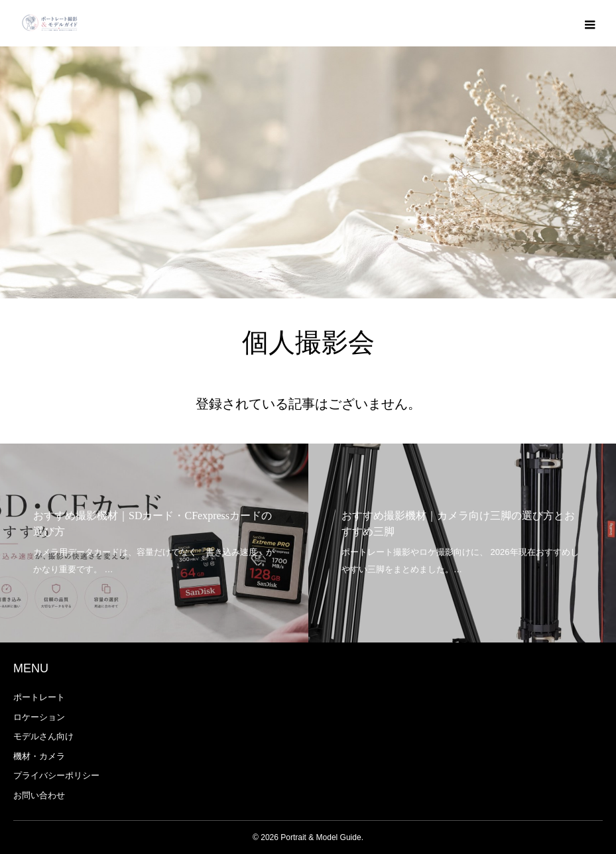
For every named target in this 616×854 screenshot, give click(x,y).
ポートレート (39, 697)
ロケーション (39, 717)
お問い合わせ (39, 795)
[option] (154, 543)
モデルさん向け (43, 736)
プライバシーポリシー (56, 775)
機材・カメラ (39, 756)
